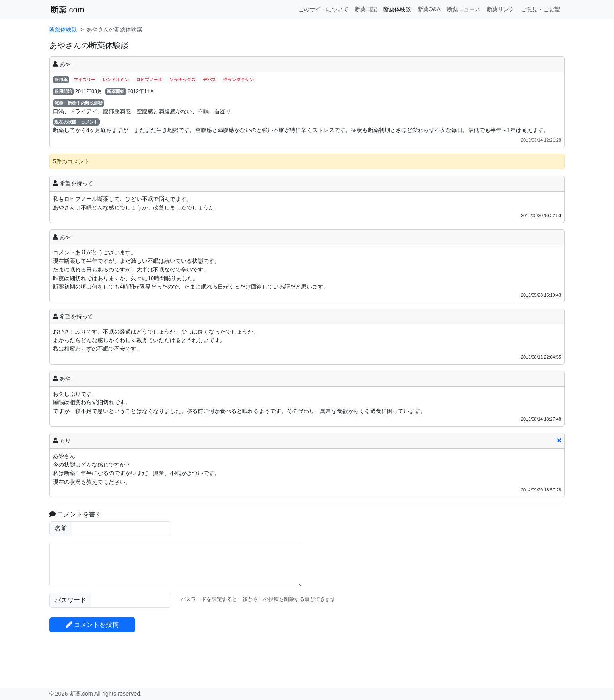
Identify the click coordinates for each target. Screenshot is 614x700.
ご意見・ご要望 (540, 9)
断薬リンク (501, 9)
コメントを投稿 (92, 625)
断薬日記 (366, 9)
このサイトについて (323, 9)
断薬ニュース (464, 9)
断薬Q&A (429, 9)
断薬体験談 (397, 9)
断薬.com (67, 10)
